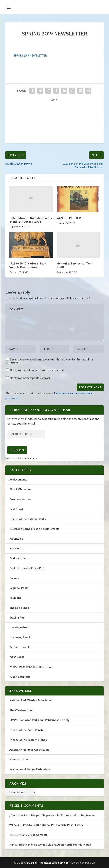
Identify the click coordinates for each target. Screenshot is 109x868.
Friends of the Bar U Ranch (26, 730)
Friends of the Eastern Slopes (28, 740)
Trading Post (17, 618)
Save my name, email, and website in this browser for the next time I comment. (50, 361)
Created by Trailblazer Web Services (46, 863)
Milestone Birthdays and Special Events (34, 529)
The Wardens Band (21, 710)
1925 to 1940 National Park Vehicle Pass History (28, 265)
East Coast (16, 509)
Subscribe (17, 450)
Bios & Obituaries (20, 489)
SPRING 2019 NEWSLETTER (30, 56)
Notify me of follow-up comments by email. (37, 370)
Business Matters (20, 499)
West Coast (17, 657)
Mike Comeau (38, 835)
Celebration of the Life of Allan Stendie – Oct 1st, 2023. (31, 220)
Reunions (15, 598)
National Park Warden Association (31, 700)
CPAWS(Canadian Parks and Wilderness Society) (40, 720)
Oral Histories (18, 558)
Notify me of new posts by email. (30, 378)
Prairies (14, 578)
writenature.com (20, 759)
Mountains (16, 539)
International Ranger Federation (30, 769)
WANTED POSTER (69, 218)
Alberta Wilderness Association (29, 750)
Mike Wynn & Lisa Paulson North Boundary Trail (61, 845)
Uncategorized (19, 627)
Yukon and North (20, 677)
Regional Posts (19, 588)
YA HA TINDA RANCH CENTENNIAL (31, 667)
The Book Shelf (19, 608)
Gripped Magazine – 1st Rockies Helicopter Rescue (63, 815)
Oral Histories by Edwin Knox (27, 568)
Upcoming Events (20, 637)
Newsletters (17, 548)
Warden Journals (20, 647)
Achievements (18, 479)
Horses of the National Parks (28, 519)
